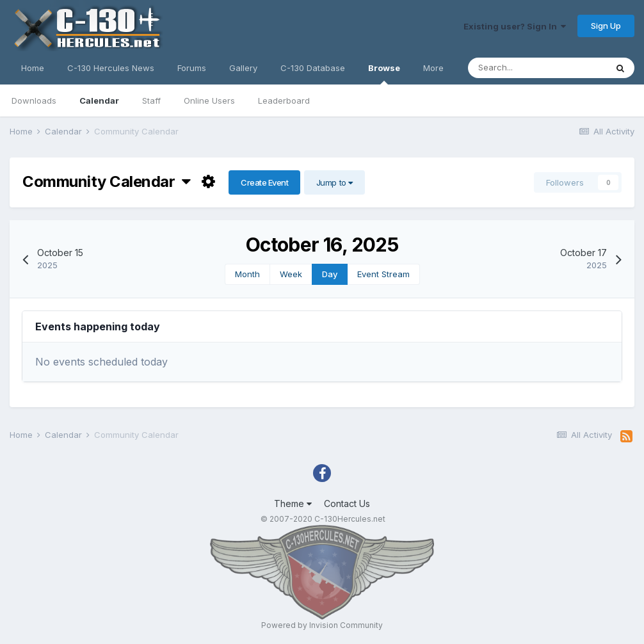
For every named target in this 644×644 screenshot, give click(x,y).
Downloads (34, 101)
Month (247, 274)
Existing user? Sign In (515, 26)
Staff (151, 101)
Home (33, 68)
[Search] (537, 68)
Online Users (209, 101)
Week (291, 274)
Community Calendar (107, 181)
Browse (384, 74)
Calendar (99, 101)
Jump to (334, 182)
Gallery (243, 68)
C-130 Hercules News (111, 68)
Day (330, 274)
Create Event (264, 182)
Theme (293, 503)
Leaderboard (284, 101)
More (433, 68)
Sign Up (606, 26)
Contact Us (347, 503)
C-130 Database (313, 68)
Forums (192, 68)
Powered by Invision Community (322, 625)
